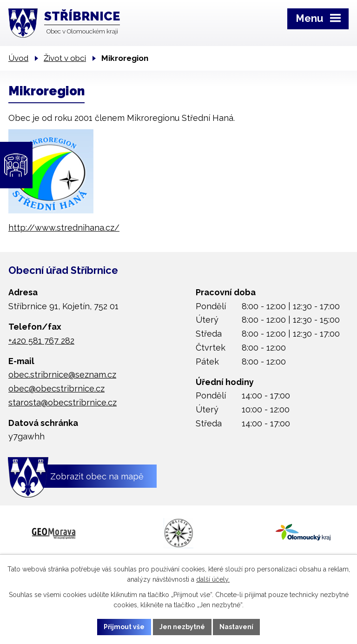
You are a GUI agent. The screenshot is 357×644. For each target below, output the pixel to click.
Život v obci (65, 58)
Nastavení (237, 627)
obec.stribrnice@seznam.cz (62, 375)
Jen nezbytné (182, 627)
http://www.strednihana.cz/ (64, 228)
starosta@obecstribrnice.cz (63, 402)
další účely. (213, 579)
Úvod (18, 58)
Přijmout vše (124, 627)
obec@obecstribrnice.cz (56, 388)
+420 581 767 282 (41, 341)
